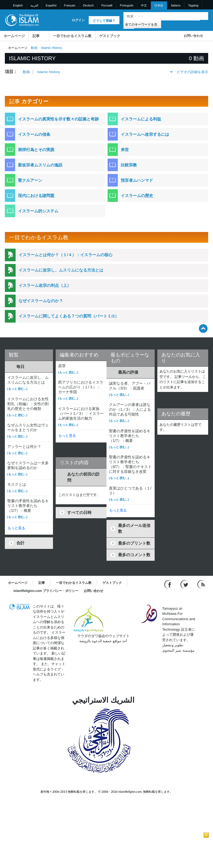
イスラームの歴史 (137, 196)
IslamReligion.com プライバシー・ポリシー (46, 591)
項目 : (10, 72)
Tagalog (193, 5)
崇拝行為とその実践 (36, 150)
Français (70, 5)
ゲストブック (110, 36)
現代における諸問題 (36, 196)
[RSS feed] (201, 584)
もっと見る (16, 528)
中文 (144, 5)
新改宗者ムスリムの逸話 (40, 165)
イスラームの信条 (34, 134)
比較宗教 (129, 165)
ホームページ (14, 36)
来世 (125, 150)
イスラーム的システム (38, 211)
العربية (34, 5)
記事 (36, 36)
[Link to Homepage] (22, 20)
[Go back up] (203, 328)
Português (127, 5)
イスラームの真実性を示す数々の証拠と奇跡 (58, 119)
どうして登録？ (104, 21)
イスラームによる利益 (141, 119)
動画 (34, 48)
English (18, 5)
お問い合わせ (193, 36)
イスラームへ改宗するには (145, 134)
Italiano (176, 5)
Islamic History (49, 72)
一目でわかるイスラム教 (72, 36)
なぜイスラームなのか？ (41, 301)
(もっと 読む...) (17, 389)
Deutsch (88, 5)
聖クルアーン (30, 180)
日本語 (159, 5)
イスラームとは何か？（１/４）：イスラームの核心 (65, 255)
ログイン (78, 20)
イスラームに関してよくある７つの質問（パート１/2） (69, 316)
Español (51, 5)
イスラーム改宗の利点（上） (45, 285)
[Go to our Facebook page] (168, 584)
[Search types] (142, 24)
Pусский (107, 5)
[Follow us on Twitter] (185, 584)
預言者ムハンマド (137, 180)
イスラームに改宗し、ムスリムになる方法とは (61, 270)
